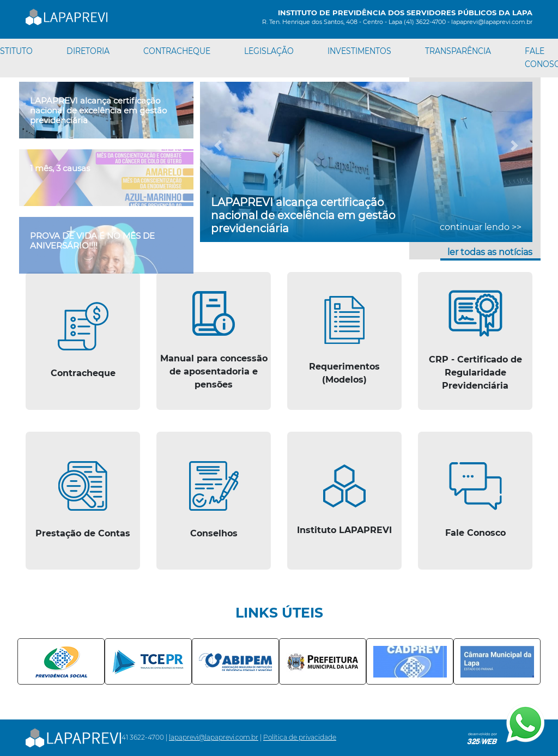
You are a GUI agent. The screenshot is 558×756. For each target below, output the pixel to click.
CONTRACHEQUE (177, 51)
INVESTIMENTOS (359, 51)
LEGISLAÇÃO (269, 51)
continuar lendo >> (481, 227)
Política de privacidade (300, 737)
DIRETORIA (88, 51)
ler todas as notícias (490, 252)
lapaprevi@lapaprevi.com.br (214, 737)
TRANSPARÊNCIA (458, 51)
